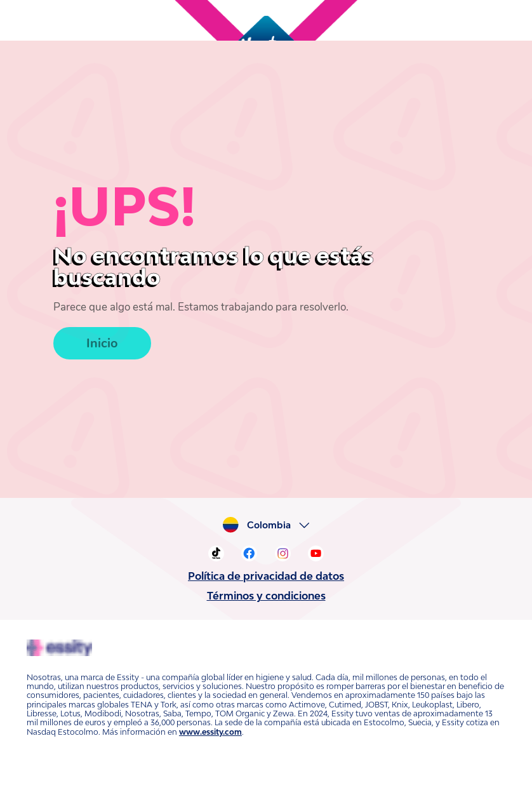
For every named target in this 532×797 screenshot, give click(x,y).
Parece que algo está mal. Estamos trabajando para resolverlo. (187, 285)
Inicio (101, 320)
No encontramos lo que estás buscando (221, 255)
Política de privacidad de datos (266, 576)
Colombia (272, 525)
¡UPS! (118, 206)
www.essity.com (176, 723)
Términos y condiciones (266, 596)
